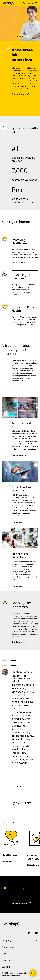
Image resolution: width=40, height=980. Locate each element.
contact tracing (25, 322)
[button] (24, 3)
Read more (19, 642)
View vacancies (21, 904)
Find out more (20, 94)
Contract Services (33, 857)
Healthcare (9, 855)
